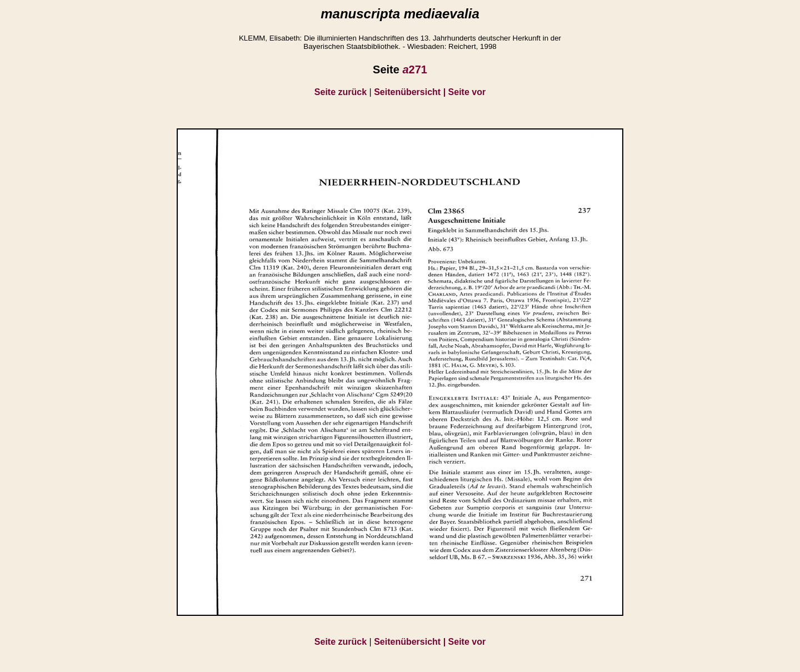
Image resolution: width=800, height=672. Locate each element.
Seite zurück (341, 92)
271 (415, 69)
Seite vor (467, 92)
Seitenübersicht (411, 92)
